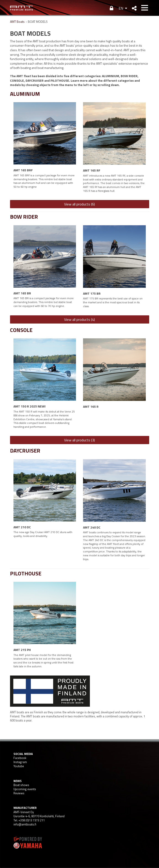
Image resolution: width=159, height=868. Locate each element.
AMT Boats (17, 22)
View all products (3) (79, 440)
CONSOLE (21, 330)
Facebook (20, 758)
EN (121, 8)
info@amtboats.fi (25, 824)
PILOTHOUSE (26, 573)
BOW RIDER (24, 217)
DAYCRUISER (25, 450)
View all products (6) (79, 204)
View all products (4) (79, 319)
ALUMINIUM (25, 94)
